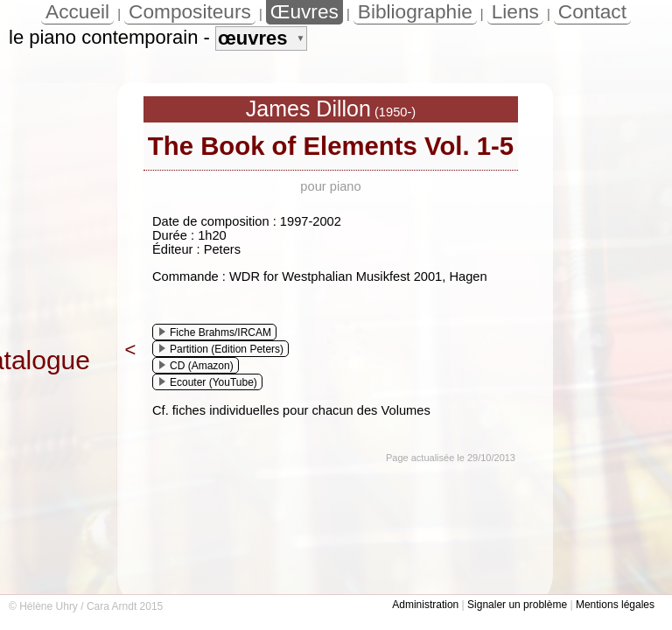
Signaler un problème (517, 605)
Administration (425, 605)
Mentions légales (615, 605)
